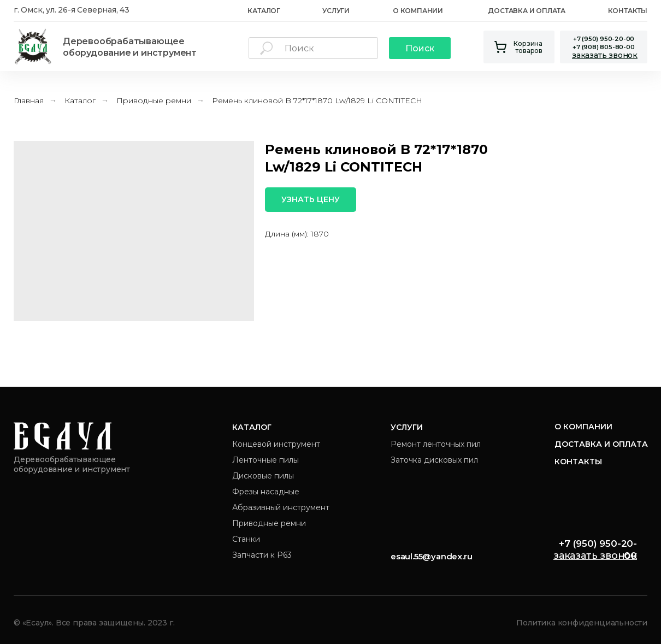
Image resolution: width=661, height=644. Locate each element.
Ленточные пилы (265, 460)
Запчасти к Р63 (262, 555)
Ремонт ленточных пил (436, 444)
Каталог (80, 101)
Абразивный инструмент (281, 507)
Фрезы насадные (266, 492)
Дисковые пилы (263, 476)
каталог (264, 11)
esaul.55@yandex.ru (431, 556)
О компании (583, 427)
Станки (246, 539)
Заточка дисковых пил (434, 460)
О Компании (418, 11)
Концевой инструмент (276, 444)
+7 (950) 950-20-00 (604, 39)
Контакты (628, 11)
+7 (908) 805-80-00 (603, 47)
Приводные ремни (154, 101)
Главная (29, 101)
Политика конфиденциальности (582, 623)
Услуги (336, 11)
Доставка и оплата (527, 11)
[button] (605, 55)
